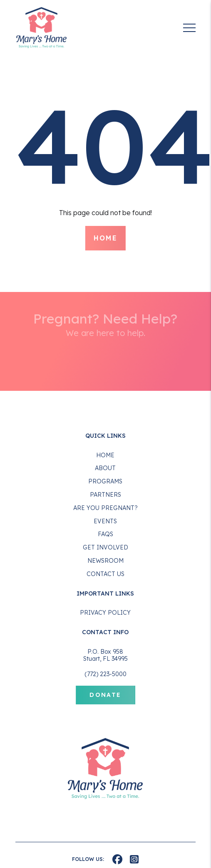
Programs (105, 481)
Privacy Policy (105, 613)
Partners (105, 495)
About (105, 468)
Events (105, 521)
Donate (105, 695)
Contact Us (105, 574)
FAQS (105, 534)
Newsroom (105, 561)
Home (106, 238)
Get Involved (105, 547)
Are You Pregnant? (105, 508)
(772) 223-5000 (105, 674)
